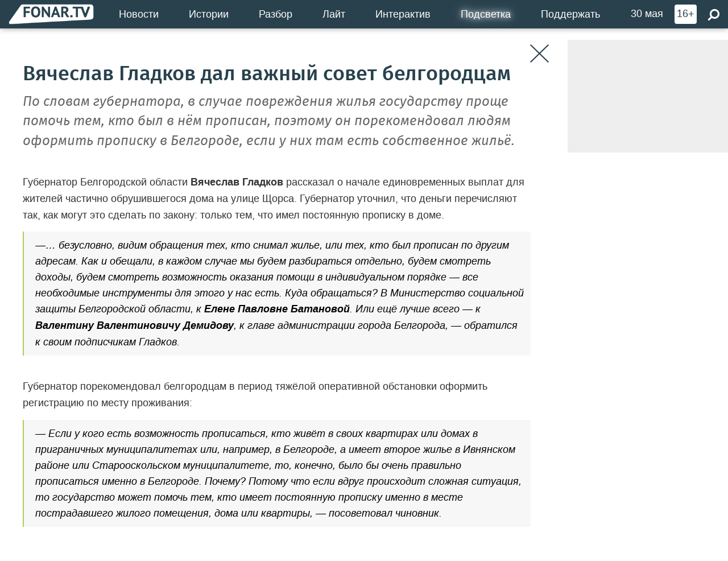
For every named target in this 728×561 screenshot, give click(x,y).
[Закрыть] (539, 54)
